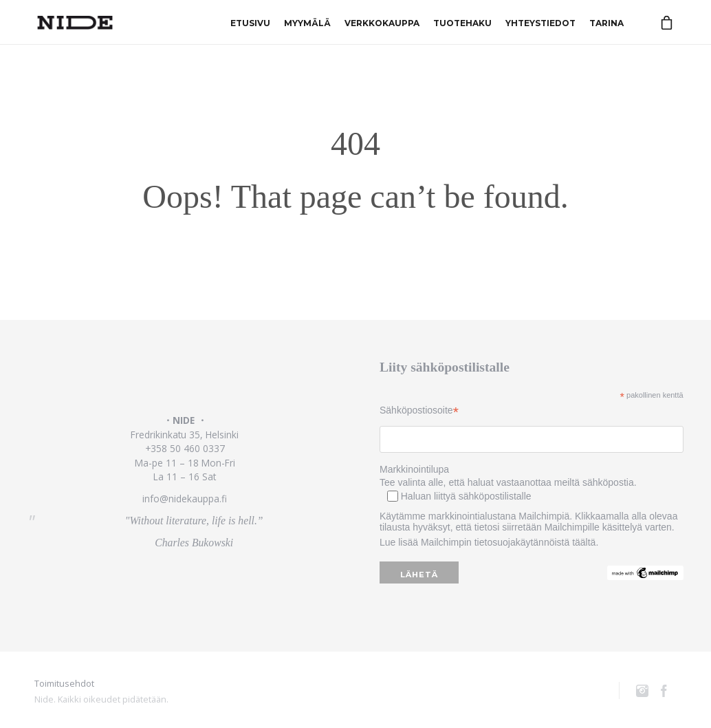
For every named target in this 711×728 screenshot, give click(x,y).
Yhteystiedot (540, 22)
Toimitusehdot (64, 683)
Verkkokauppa (382, 22)
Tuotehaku (462, 22)
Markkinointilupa (414, 469)
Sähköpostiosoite (419, 410)
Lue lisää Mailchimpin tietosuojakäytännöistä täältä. (489, 542)
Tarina (606, 22)
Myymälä (307, 22)
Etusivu (250, 22)
